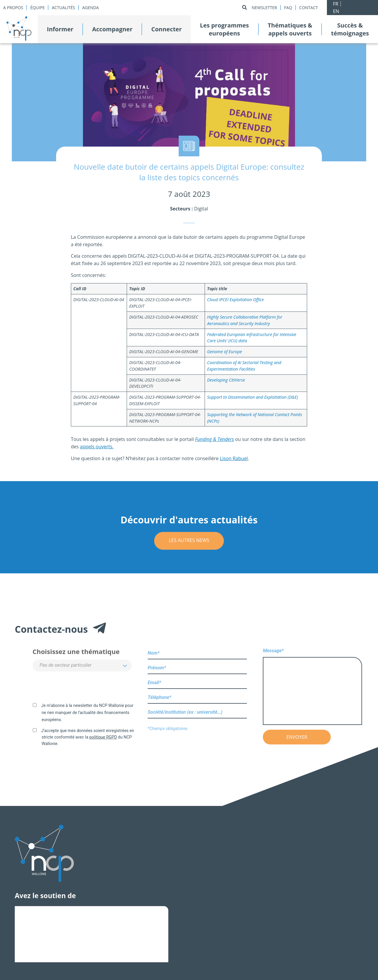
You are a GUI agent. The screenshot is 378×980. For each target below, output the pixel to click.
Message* (312, 687)
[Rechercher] (245, 8)
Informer (60, 29)
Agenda (90, 8)
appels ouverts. (97, 447)
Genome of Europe (224, 352)
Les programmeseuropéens (224, 29)
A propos (13, 8)
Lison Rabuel (234, 458)
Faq (288, 8)
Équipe (37, 8)
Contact (308, 8)
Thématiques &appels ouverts (290, 29)
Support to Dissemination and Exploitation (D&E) (252, 397)
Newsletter (264, 8)
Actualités (63, 8)
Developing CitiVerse (226, 380)
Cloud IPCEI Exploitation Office (235, 300)
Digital (201, 209)
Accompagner (112, 29)
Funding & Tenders (214, 439)
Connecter (166, 29)
